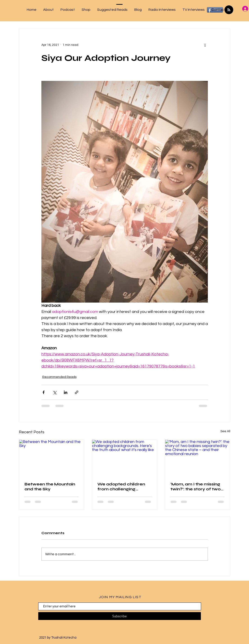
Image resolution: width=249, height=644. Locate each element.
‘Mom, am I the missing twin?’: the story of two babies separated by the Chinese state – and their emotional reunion (196, 487)
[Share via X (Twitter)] (55, 392)
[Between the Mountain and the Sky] (52, 458)
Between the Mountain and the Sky (50, 487)
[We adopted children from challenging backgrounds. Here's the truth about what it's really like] (124, 458)
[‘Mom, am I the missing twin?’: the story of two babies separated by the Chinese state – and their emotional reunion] (198, 458)
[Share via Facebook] (44, 392)
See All (225, 431)
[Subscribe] (120, 616)
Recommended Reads (59, 377)
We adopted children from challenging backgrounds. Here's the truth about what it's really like (124, 487)
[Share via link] (77, 392)
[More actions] (205, 45)
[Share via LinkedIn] (66, 392)
